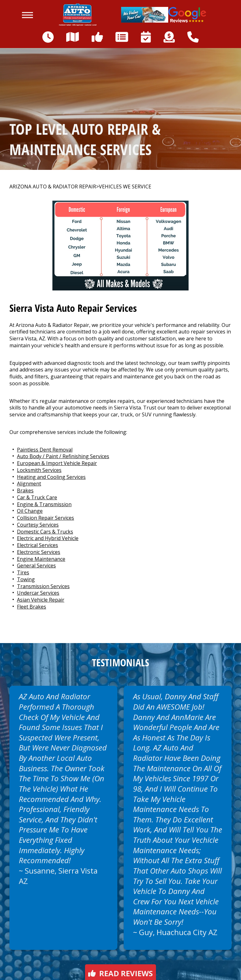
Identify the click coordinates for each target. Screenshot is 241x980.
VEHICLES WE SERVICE (125, 187)
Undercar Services (38, 593)
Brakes (25, 490)
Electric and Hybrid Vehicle (48, 538)
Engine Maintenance (41, 559)
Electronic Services (39, 552)
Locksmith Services (39, 470)
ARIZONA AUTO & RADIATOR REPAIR (53, 187)
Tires (23, 572)
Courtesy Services (38, 525)
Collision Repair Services (46, 518)
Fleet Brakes (32, 607)
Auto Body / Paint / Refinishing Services (63, 456)
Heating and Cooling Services (51, 477)
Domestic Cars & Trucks (45, 532)
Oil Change (30, 511)
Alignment (29, 484)
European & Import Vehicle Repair (57, 463)
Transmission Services (43, 586)
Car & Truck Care (37, 497)
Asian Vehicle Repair (41, 600)
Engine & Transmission (44, 504)
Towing (26, 579)
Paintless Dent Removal (45, 450)
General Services (36, 566)
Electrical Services (37, 545)
